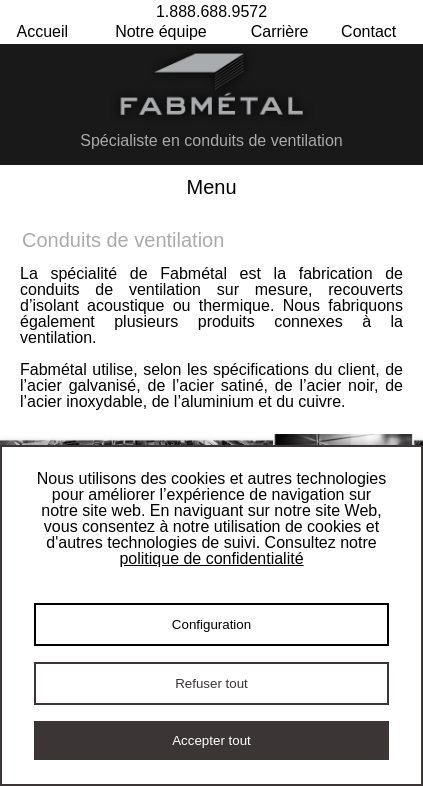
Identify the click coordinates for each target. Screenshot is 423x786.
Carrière (280, 31)
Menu (211, 187)
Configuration (211, 624)
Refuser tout (211, 683)
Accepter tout (211, 740)
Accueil (43, 31)
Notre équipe (161, 31)
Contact (368, 31)
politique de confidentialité (211, 558)
